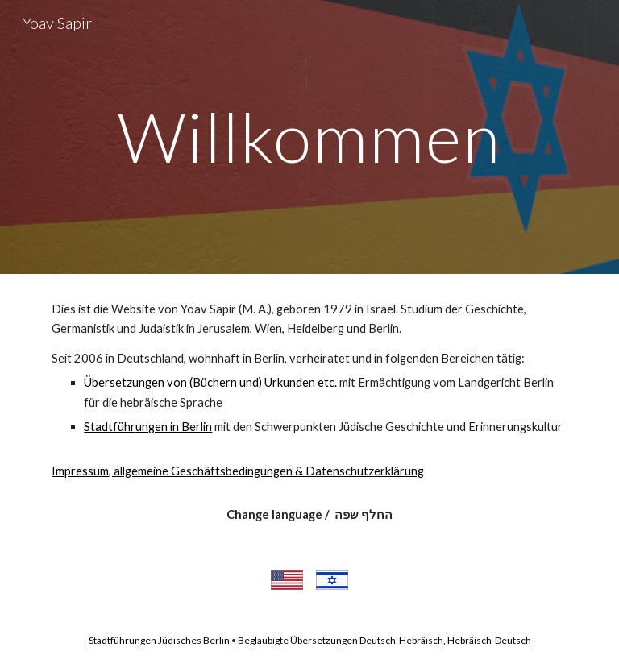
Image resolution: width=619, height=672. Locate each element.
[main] (309, 137)
